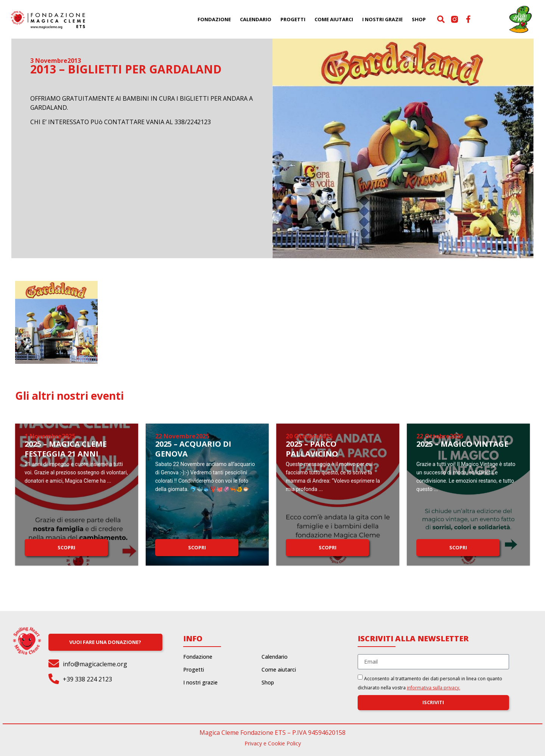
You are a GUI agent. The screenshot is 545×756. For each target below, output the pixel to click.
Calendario (256, 19)
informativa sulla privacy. (434, 688)
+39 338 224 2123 (87, 679)
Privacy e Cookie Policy (273, 743)
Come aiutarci (334, 19)
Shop (419, 19)
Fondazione (214, 19)
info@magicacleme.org (95, 664)
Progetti (293, 19)
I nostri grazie (382, 19)
